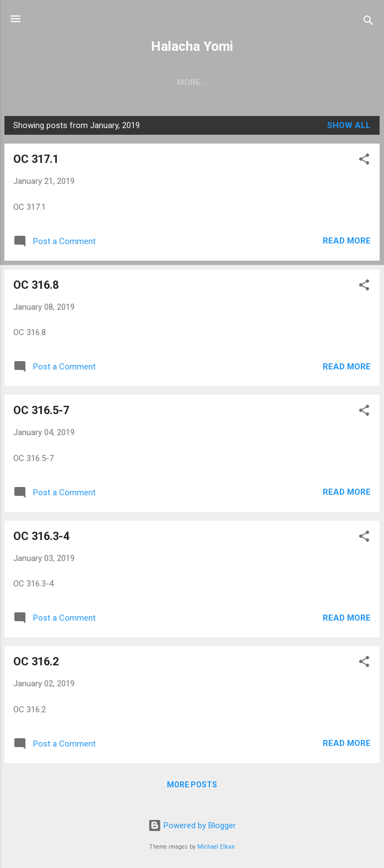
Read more (347, 241)
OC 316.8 (36, 285)
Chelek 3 (135, 82)
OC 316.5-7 (41, 410)
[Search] (369, 22)
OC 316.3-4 (41, 536)
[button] (364, 161)
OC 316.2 (36, 661)
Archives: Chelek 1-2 (222, 82)
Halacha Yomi (192, 46)
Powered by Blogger (192, 825)
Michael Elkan (216, 847)
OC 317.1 (36, 159)
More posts (192, 785)
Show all (349, 125)
